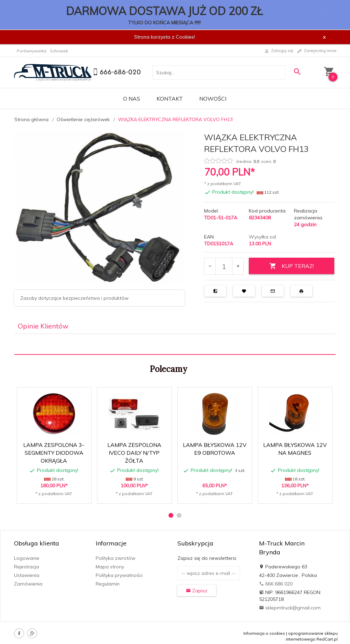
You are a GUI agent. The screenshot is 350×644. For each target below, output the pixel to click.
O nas (132, 99)
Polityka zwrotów (116, 558)
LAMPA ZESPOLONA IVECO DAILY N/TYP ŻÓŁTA (134, 453)
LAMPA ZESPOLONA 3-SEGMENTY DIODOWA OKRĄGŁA (54, 453)
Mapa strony (110, 567)
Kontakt (170, 99)
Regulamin (108, 584)
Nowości (213, 99)
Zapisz (197, 591)
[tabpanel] (175, 344)
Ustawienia (27, 575)
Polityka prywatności (119, 575)
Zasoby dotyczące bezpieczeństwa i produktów (74, 298)
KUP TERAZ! (292, 266)
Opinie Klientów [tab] (43, 326)
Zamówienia (28, 584)
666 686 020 (276, 584)
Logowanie (27, 558)
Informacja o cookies (264, 633)
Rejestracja (26, 567)
